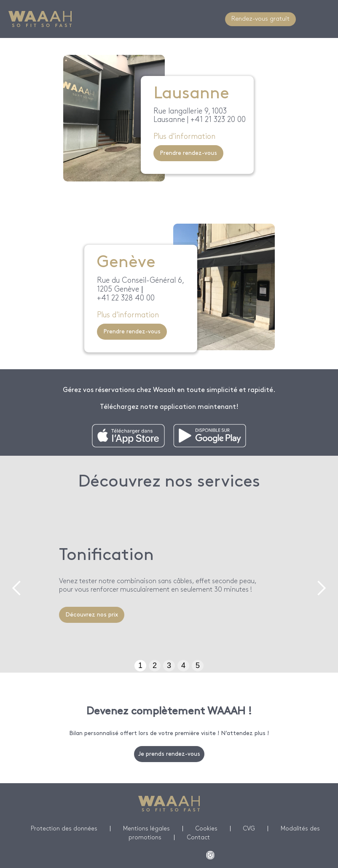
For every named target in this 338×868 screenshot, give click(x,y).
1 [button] (140, 665)
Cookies (207, 829)
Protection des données (64, 829)
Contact (199, 837)
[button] (17, 588)
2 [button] (155, 665)
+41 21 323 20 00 (218, 120)
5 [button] (198, 665)
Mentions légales (146, 829)
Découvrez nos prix (92, 615)
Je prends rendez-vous (169, 754)
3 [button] (169, 665)
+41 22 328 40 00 (126, 298)
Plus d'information (184, 137)
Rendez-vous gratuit (260, 19)
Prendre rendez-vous (188, 153)
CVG (249, 829)
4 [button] (183, 665)
